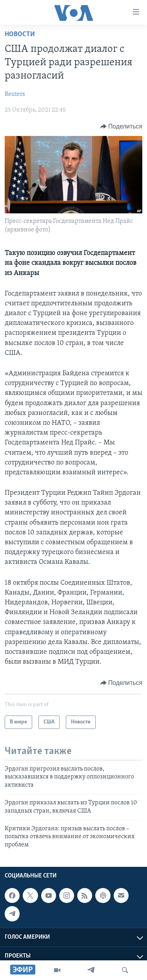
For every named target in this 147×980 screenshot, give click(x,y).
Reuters (15, 94)
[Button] (121, 127)
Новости (20, 34)
